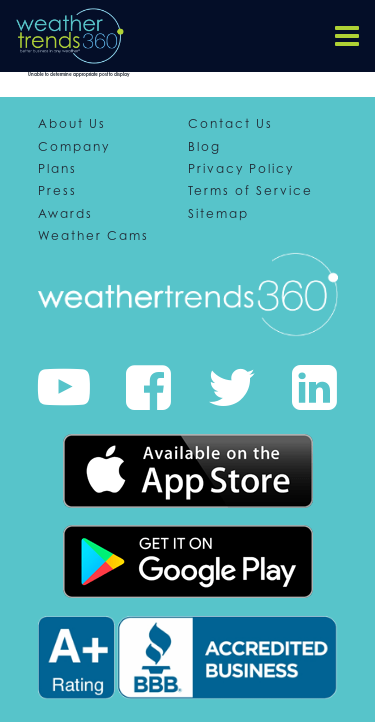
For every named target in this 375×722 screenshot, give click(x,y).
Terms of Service (250, 191)
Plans (57, 169)
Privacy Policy (241, 169)
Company (74, 147)
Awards (65, 214)
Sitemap (218, 214)
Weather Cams (93, 236)
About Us (72, 124)
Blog (204, 147)
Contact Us (230, 124)
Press (57, 191)
